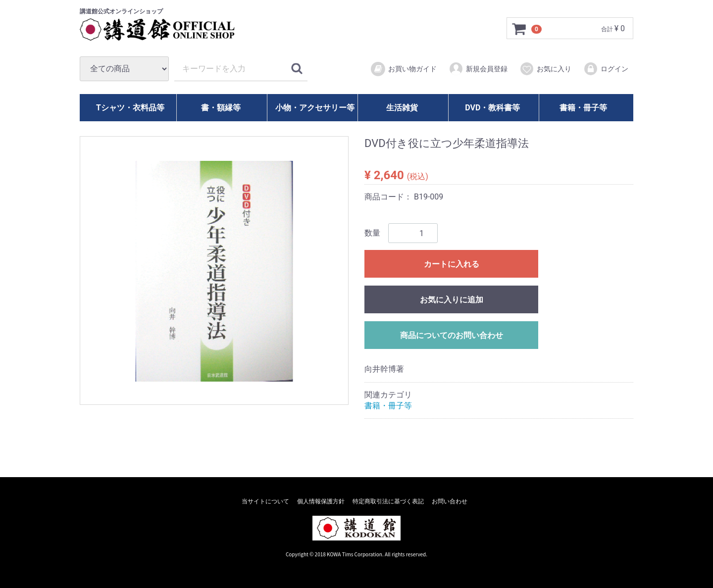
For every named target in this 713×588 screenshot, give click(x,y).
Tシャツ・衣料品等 (130, 108)
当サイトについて (265, 501)
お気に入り (545, 69)
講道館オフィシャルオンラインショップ (166, 30)
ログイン (606, 69)
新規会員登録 (478, 69)
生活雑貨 (402, 108)
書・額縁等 (221, 108)
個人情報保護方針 (321, 501)
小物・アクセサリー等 (315, 108)
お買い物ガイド (403, 69)
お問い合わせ (450, 501)
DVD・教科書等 (492, 108)
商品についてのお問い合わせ (452, 335)
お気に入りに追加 (452, 300)
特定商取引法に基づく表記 (388, 501)
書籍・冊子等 (583, 108)
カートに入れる (452, 264)
